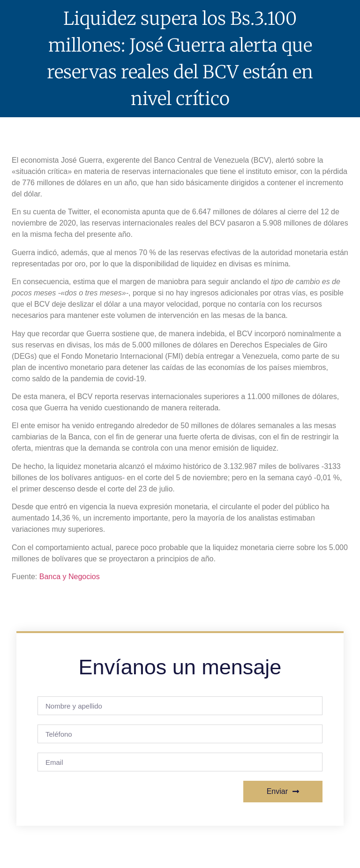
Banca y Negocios (70, 577)
